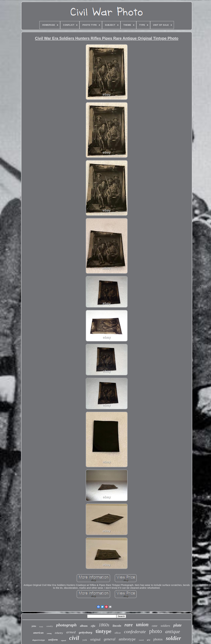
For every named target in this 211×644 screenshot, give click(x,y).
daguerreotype (39, 640)
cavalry (50, 626)
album (84, 626)
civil (74, 638)
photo (156, 631)
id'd (148, 640)
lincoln (117, 626)
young (49, 633)
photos (158, 639)
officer (118, 633)
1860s (104, 625)
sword (141, 640)
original (95, 639)
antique (173, 631)
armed (71, 632)
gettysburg (85, 632)
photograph (66, 625)
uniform (53, 640)
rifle (93, 626)
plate (178, 625)
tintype (103, 631)
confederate (135, 632)
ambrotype (127, 639)
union (142, 624)
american (38, 633)
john (34, 626)
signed (63, 640)
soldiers (165, 626)
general (110, 639)
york (85, 640)
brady (41, 627)
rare (129, 625)
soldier (173, 638)
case (155, 626)
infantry (59, 633)
